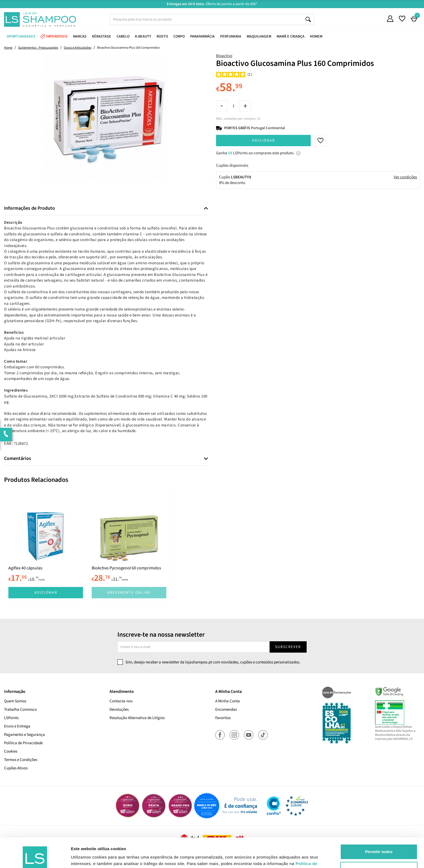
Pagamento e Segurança (24, 735)
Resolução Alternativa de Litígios (137, 718)
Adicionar (264, 141)
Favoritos (223, 718)
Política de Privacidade (23, 743)
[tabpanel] (46, 544)
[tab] (106, 208)
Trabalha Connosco (20, 710)
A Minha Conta (228, 701)
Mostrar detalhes (87, 857)
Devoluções (119, 710)
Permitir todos (379, 824)
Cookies (11, 751)
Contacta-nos (121, 701)
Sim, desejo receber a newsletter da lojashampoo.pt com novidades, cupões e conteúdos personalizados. (213, 662)
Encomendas (226, 710)
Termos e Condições (21, 760)
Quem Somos (15, 701)
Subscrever (288, 647)
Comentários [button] (18, 459)
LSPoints (11, 718)
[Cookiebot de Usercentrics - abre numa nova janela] (35, 857)
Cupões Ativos (16, 768)
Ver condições (405, 177)
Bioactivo (224, 56)
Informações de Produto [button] (29, 208)
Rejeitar (379, 842)
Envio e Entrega (17, 726)
